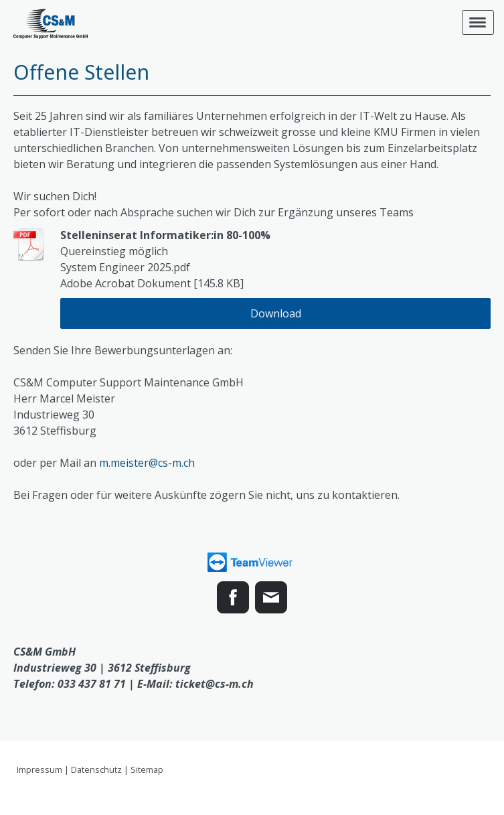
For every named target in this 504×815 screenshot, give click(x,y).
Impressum (39, 769)
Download (276, 313)
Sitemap (147, 769)
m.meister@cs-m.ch (147, 463)
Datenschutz (96, 769)
